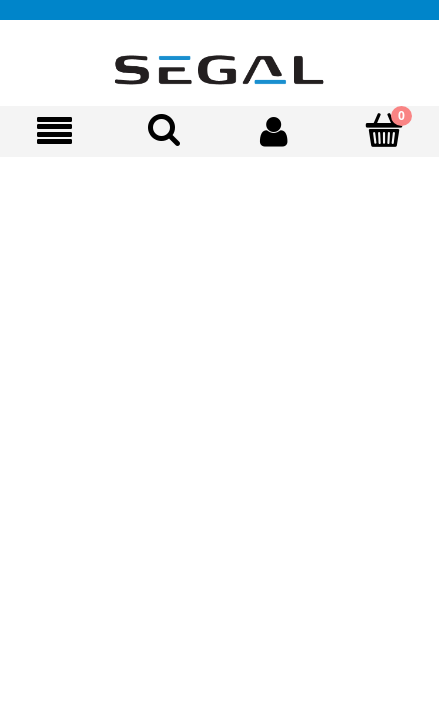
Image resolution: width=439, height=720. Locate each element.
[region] (219, 257)
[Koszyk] (384, 130)
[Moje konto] (275, 131)
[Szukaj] (165, 130)
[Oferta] (55, 131)
